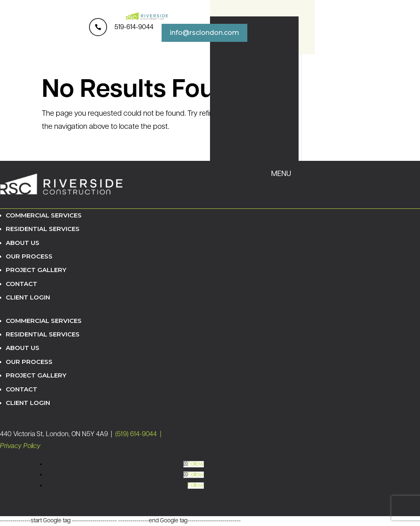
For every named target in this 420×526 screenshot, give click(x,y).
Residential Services (43, 229)
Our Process (29, 256)
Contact (22, 284)
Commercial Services (44, 215)
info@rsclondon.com (204, 33)
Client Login (28, 297)
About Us (23, 243)
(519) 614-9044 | (139, 435)
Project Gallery (36, 270)
